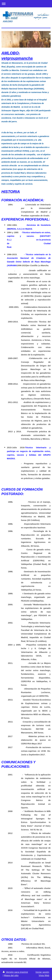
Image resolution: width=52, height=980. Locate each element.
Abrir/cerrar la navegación (26, 4)
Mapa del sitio (11, 975)
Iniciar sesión (42, 972)
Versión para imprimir (15, 972)
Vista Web (44, 975)
